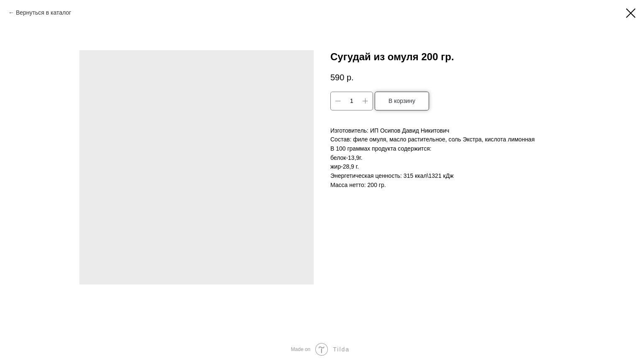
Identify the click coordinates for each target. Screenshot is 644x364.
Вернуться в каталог (43, 13)
